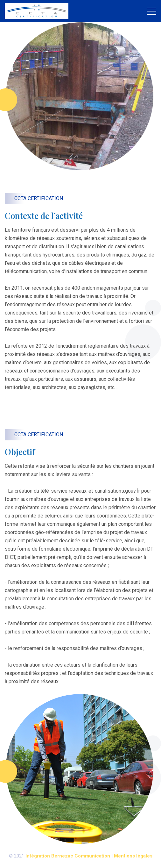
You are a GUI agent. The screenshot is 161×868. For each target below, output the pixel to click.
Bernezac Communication (81, 856)
